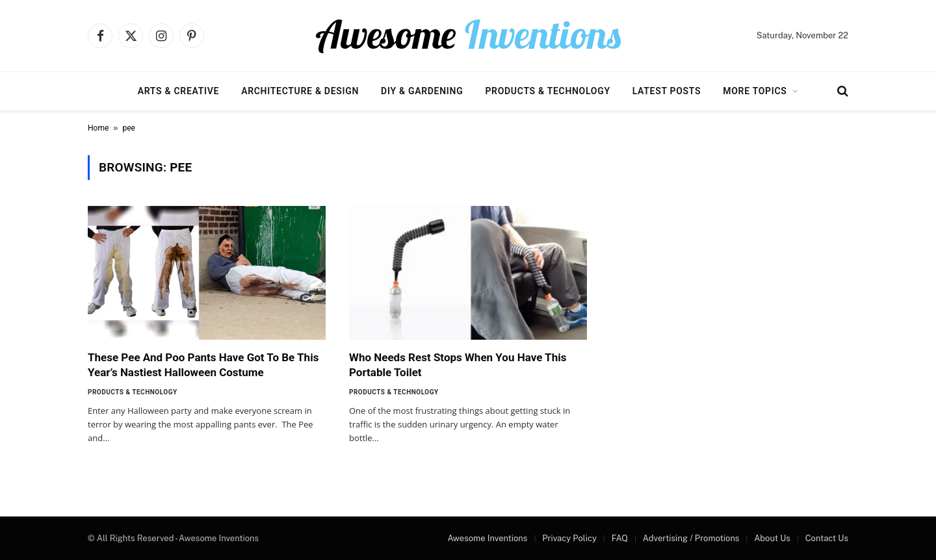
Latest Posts (667, 91)
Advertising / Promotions (691, 538)
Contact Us (827, 538)
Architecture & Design (300, 91)
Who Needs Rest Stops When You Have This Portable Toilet (458, 365)
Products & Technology (547, 91)
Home (98, 128)
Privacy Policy (569, 538)
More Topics (755, 91)
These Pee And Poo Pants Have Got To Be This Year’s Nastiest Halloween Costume (203, 365)
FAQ (620, 538)
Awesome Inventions (487, 538)
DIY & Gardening (422, 91)
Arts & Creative (178, 91)
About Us (772, 538)
